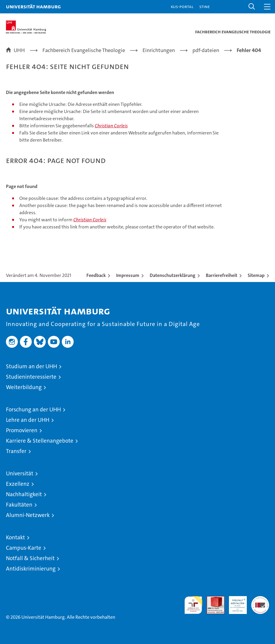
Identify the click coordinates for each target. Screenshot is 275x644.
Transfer (16, 451)
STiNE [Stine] (204, 6)
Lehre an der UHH (28, 420)
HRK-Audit (235, 602)
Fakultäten (19, 505)
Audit (212, 599)
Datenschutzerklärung (173, 275)
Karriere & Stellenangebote (40, 441)
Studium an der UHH (31, 366)
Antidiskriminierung (31, 569)
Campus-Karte (24, 548)
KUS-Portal (182, 6)
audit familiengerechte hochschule (193, 605)
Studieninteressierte (31, 377)
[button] (252, 7)
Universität (20, 473)
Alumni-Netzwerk (28, 515)
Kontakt (15, 537)
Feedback (96, 275)
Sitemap (256, 275)
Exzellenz (18, 484)
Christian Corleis (111, 126)
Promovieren (22, 430)
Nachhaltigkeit (24, 494)
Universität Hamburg (33, 6)
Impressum (128, 275)
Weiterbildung (24, 387)
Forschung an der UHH (33, 409)
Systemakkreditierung (260, 599)
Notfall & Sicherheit (30, 558)
